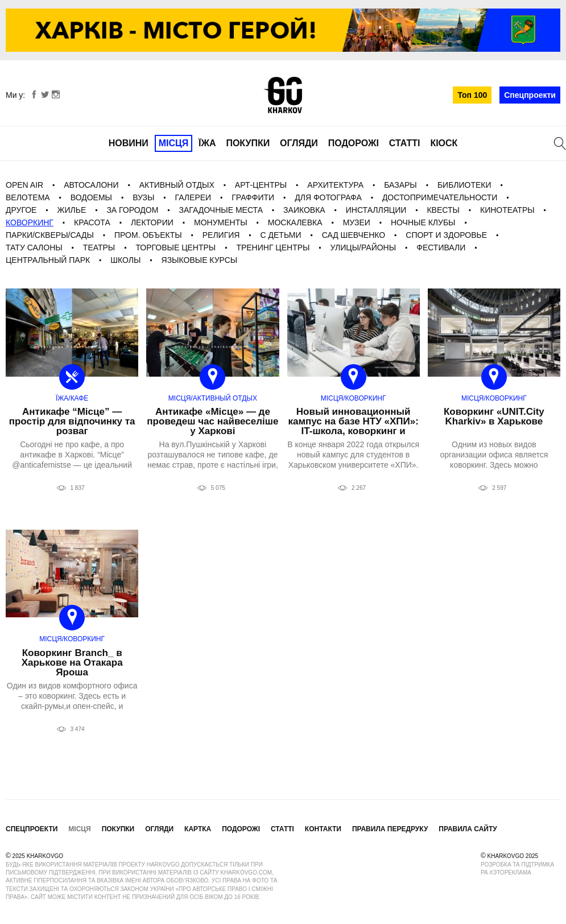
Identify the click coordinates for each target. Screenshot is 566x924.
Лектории (152, 222)
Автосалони (91, 185)
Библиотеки (464, 185)
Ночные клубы (423, 222)
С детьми (281, 235)
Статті (405, 143)
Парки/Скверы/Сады (50, 235)
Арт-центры (261, 185)
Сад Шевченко (354, 235)
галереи (193, 197)
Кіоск (444, 143)
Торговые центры (175, 247)
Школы (125, 260)
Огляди (299, 143)
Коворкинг (30, 222)
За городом (132, 210)
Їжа (207, 143)
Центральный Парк (48, 260)
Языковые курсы (200, 260)
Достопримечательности (440, 197)
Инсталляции (376, 210)
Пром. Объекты (148, 235)
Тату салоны (34, 247)
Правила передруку (390, 829)
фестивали (441, 247)
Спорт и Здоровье (446, 235)
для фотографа (328, 197)
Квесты (443, 210)
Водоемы (91, 197)
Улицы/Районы (363, 247)
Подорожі (354, 143)
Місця (174, 143)
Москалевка (295, 222)
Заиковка (304, 210)
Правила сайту (468, 829)
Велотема (28, 197)
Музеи (357, 222)
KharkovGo (283, 95)
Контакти (323, 829)
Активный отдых (177, 185)
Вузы (143, 197)
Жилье (72, 210)
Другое (21, 210)
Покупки (248, 143)
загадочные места (221, 210)
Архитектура (335, 185)
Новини (129, 143)
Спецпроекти (530, 95)
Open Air (24, 185)
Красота (92, 222)
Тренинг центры (273, 247)
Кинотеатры (507, 210)
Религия (221, 235)
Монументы (221, 222)
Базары (400, 185)
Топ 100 (472, 95)
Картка (198, 829)
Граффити (253, 197)
